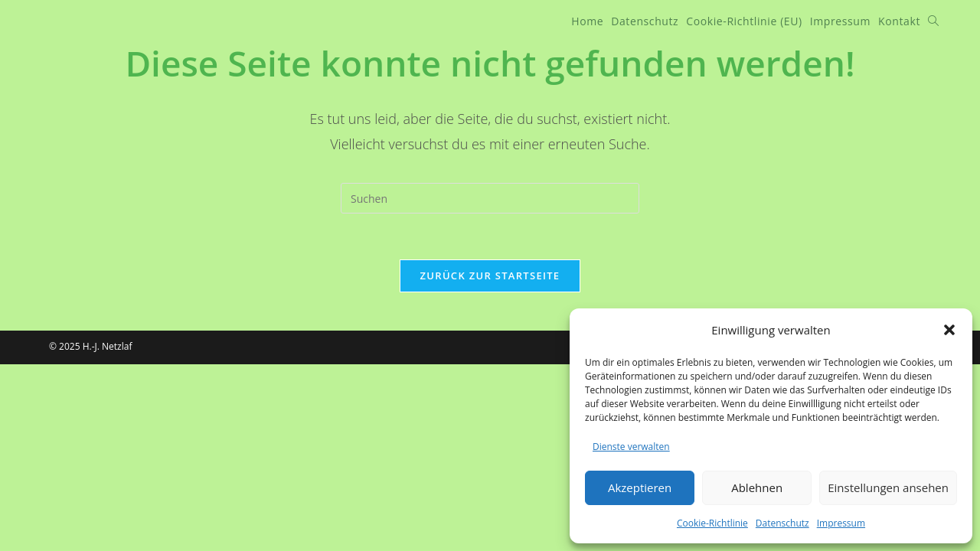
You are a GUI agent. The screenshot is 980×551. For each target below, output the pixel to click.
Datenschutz (782, 523)
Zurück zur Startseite (490, 275)
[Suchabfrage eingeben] (490, 198)
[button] (949, 330)
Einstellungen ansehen (888, 487)
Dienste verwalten (631, 447)
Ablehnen (757, 487)
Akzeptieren (640, 487)
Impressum (841, 523)
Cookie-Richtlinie (712, 523)
